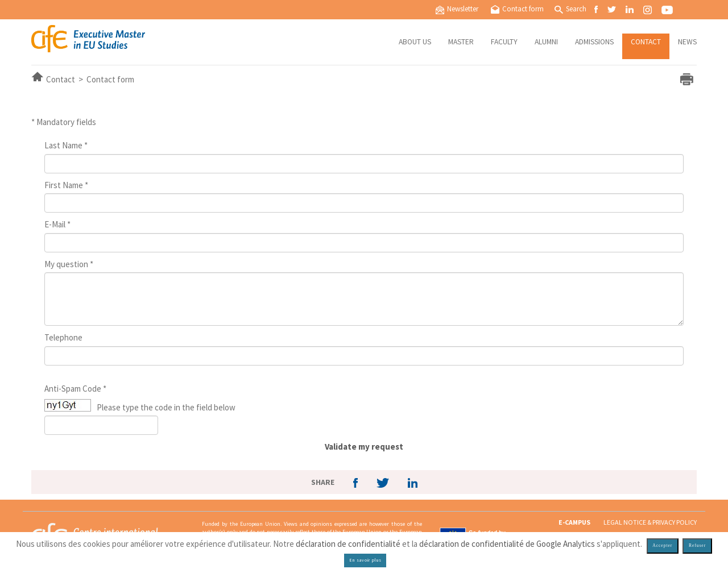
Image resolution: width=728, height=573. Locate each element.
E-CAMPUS (574, 522)
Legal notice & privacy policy (650, 522)
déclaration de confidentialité (348, 544)
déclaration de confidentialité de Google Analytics (507, 544)
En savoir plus (365, 560)
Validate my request (364, 447)
